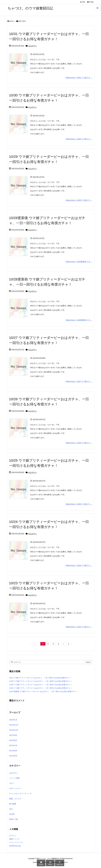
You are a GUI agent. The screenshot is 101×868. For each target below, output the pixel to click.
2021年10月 (14, 730)
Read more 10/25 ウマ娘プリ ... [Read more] (79, 504)
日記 (11, 809)
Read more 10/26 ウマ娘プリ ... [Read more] (79, 443)
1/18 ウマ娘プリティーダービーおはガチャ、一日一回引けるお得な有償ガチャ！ (40, 678)
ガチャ (12, 783)
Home (11, 21)
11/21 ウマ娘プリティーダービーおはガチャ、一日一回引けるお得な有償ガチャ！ (41, 688)
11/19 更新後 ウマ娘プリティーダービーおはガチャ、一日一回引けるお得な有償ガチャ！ (44, 691)
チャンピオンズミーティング (20, 794)
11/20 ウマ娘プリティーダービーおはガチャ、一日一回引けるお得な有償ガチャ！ (41, 685)
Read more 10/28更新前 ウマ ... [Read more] (79, 320)
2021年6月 (13, 751)
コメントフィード (16, 842)
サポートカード (15, 788)
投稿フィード (14, 839)
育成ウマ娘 (13, 819)
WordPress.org (15, 846)
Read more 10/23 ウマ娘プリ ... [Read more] (79, 627)
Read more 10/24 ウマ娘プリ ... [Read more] (79, 565)
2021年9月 (13, 735)
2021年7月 (13, 745)
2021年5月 (13, 756)
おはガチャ (33, 46)
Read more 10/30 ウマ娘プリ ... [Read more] (79, 139)
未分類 (12, 814)
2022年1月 (13, 720)
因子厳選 (13, 804)
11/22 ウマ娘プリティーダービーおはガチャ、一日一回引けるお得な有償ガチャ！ (41, 681)
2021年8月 (13, 740)
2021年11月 (14, 725)
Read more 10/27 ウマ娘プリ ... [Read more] (79, 381)
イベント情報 (14, 778)
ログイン (13, 836)
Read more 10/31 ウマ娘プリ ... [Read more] (79, 78)
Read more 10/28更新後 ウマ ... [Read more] (79, 262)
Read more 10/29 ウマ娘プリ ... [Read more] (79, 200)
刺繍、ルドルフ (15, 799)
